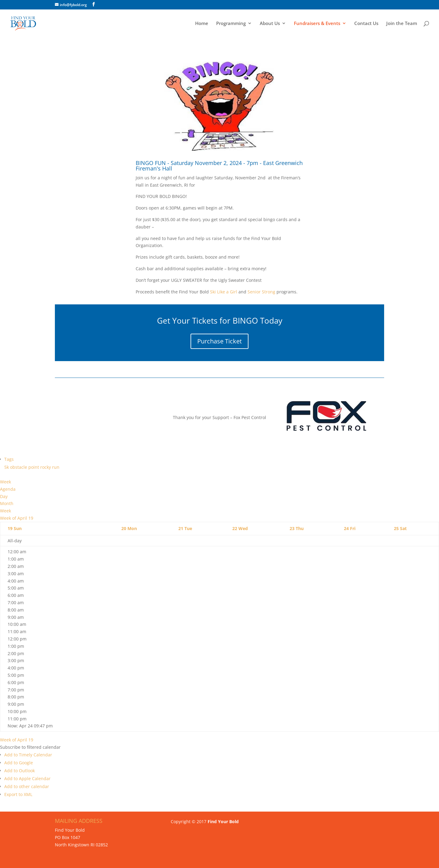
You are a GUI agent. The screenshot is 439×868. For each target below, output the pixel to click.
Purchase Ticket (220, 341)
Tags (9, 459)
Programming (231, 24)
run (56, 467)
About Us (270, 24)
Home (202, 24)
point (34, 467)
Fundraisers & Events (317, 24)
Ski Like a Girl (223, 292)
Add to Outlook (20, 771)
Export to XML (18, 794)
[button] (30, 747)
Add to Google (19, 763)
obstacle (19, 467)
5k (7, 467)
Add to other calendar (27, 786)
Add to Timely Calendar (28, 755)
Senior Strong (261, 292)
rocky (46, 467)
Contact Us (366, 24)
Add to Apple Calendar (27, 778)
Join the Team (402, 24)
